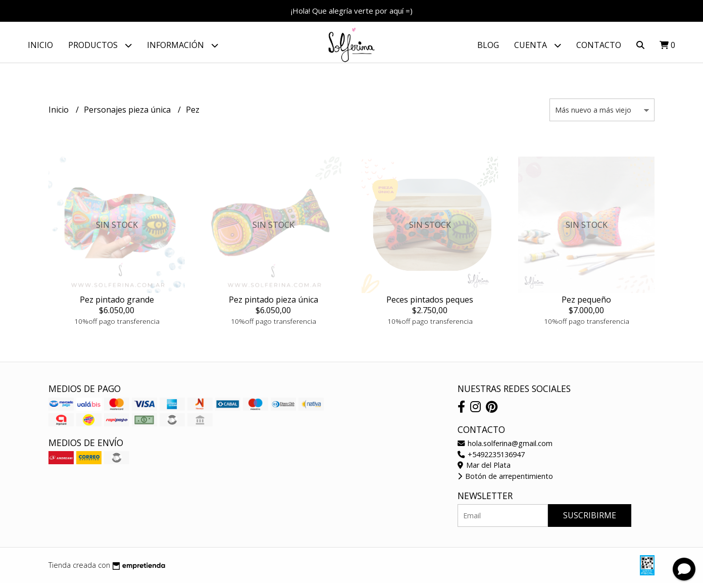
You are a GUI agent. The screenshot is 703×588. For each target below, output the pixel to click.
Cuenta (538, 45)
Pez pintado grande (117, 305)
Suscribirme (590, 520)
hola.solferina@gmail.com (505, 448)
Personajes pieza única (128, 115)
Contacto (599, 45)
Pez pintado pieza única (273, 305)
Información (183, 45)
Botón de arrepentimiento (505, 481)
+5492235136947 (491, 459)
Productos (100, 45)
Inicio (40, 45)
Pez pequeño (586, 305)
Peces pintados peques (430, 305)
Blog (488, 45)
